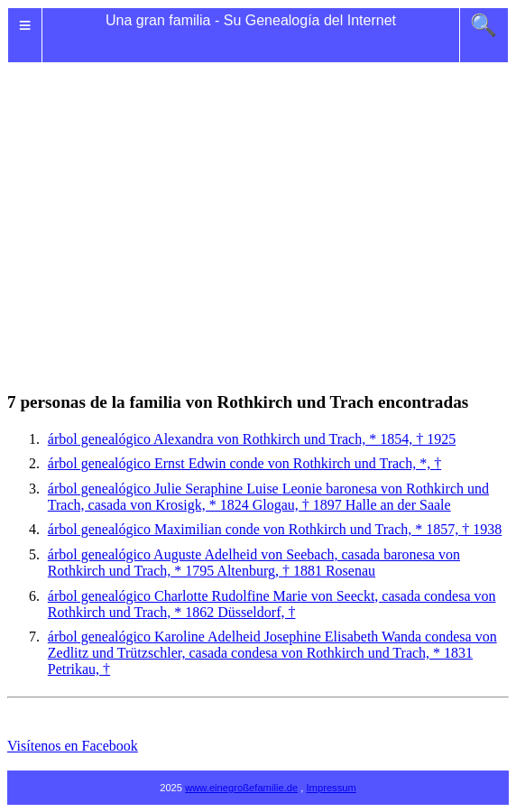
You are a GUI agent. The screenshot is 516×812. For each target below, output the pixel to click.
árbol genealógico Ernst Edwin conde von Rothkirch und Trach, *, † (244, 463)
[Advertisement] (258, 206)
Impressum (332, 788)
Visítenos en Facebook (73, 746)
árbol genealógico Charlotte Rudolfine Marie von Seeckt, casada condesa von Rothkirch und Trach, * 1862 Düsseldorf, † (272, 604)
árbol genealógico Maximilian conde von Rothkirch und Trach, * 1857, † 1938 (275, 529)
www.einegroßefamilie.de (241, 788)
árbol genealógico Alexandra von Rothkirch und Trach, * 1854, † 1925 (252, 439)
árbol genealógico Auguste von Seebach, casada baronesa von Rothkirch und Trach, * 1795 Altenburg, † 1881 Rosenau (254, 563)
